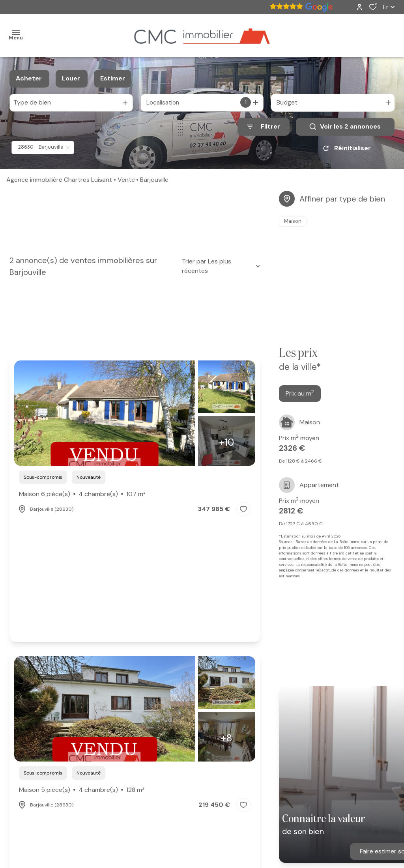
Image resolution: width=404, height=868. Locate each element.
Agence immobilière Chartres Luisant (59, 180)
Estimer (113, 78)
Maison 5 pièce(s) (82, 790)
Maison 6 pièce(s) (82, 494)
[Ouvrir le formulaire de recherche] (264, 127)
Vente (126, 180)
